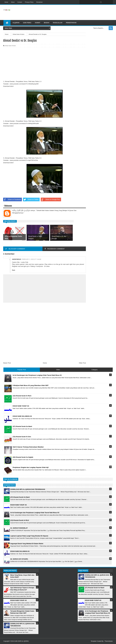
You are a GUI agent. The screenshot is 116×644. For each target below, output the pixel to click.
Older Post (82, 363)
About (13, 2)
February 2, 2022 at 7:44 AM (31, 259)
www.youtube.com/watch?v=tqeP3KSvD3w (24, 160)
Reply (14, 270)
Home (6, 2)
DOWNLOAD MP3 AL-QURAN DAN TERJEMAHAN (28, 489)
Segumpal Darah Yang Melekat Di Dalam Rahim (27, 544)
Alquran (16, 23)
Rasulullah (58, 23)
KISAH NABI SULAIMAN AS (20, 551)
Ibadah (47, 23)
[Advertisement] (74, 12)
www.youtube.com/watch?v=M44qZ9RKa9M (24, 123)
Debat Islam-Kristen (10, 46)
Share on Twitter (31, 199)
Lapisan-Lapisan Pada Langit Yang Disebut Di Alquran (29, 536)
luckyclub (40, 266)
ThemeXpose (109, 641)
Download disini (8, 86)
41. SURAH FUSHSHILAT (19, 528)
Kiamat (38, 23)
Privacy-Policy (29, 2)
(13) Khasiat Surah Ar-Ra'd (20, 520)
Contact (20, 2)
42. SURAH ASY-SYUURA (19, 559)
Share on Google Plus (50, 199)
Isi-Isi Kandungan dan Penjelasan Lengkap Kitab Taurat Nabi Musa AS (35, 513)
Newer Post (7, 363)
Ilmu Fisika (27, 23)
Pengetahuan (71, 23)
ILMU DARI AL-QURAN (21, 641)
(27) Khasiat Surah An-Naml (20, 497)
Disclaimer (39, 2)
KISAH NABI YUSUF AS (18, 505)
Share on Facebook (12, 199)
